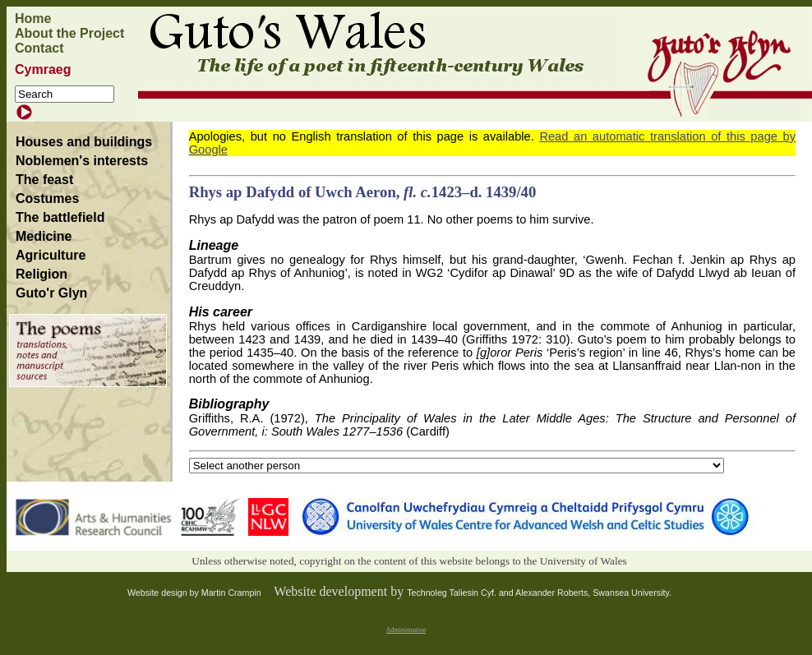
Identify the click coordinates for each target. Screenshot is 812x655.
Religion (42, 274)
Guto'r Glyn (51, 293)
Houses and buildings (84, 142)
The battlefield (60, 217)
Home (33, 18)
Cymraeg (43, 69)
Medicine (44, 236)
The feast (44, 180)
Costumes (47, 198)
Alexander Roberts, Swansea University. (593, 593)
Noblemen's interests (82, 161)
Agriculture (51, 255)
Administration (406, 630)
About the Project (69, 33)
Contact (39, 48)
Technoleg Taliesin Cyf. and (461, 593)
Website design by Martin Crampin (194, 593)
